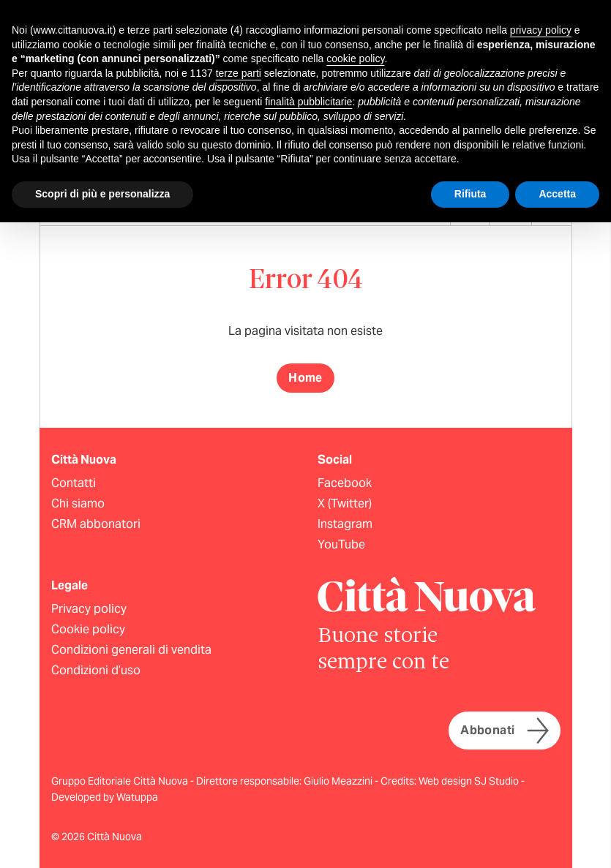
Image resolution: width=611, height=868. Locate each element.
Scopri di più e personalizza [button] (102, 194)
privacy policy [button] (541, 30)
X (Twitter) (345, 503)
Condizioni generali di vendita (131, 650)
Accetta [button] (557, 194)
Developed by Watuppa (105, 797)
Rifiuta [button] (471, 194)
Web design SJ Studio (470, 781)
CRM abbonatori (96, 524)
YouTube (341, 544)
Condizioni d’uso (96, 670)
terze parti (239, 73)
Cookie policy (88, 629)
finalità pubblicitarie (308, 102)
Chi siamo (78, 503)
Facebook (345, 483)
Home (305, 378)
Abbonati (504, 731)
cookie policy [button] (355, 59)
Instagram (345, 524)
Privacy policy (89, 609)
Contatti (74, 483)
